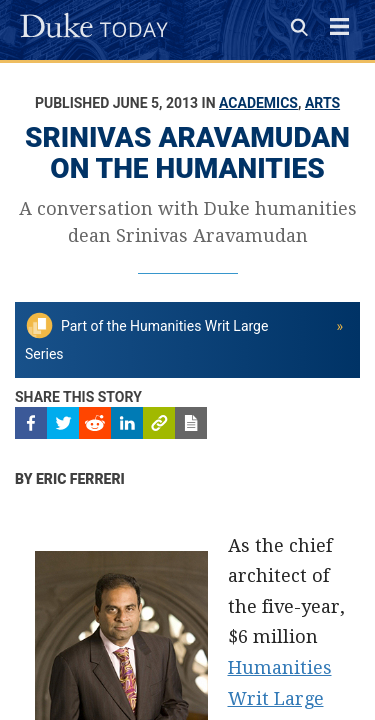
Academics (258, 103)
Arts (322, 103)
